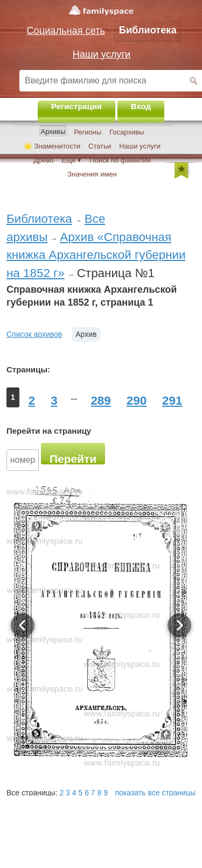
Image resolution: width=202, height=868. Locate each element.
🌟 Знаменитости (52, 146)
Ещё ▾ (71, 160)
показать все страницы (156, 793)
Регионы (88, 132)
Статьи (100, 146)
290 (137, 401)
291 (172, 401)
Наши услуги (140, 146)
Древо (43, 160)
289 (100, 401)
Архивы (53, 132)
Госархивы (127, 132)
